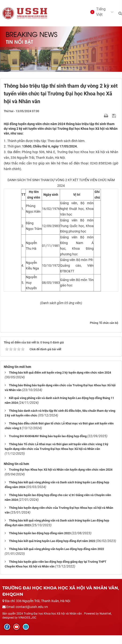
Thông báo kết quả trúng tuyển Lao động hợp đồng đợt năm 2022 (52, 541)
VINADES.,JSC (27, 618)
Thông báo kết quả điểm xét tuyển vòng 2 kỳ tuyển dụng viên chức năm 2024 (60, 373)
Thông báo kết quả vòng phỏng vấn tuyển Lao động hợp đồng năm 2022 (56, 549)
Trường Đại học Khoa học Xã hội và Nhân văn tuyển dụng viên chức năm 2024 (61, 470)
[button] (99, 12)
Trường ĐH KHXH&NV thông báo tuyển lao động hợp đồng (48, 436)
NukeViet (105, 614)
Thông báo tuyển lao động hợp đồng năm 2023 (40, 533)
